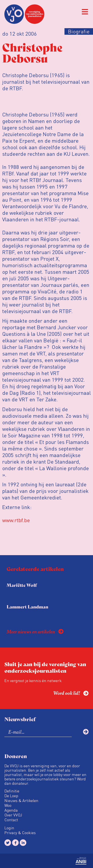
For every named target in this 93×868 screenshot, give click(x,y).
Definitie (12, 791)
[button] (85, 12)
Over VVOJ (13, 815)
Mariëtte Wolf (22, 585)
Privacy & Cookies (20, 833)
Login (9, 828)
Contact (11, 820)
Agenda (11, 810)
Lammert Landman (27, 607)
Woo (8, 805)
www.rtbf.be (16, 520)
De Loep (11, 796)
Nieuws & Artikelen (21, 800)
